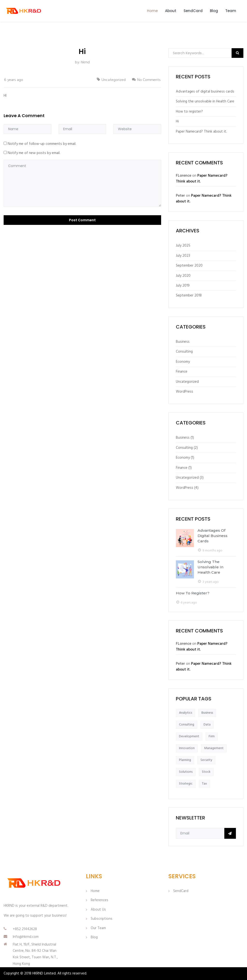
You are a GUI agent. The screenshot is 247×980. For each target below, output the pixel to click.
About (171, 11)
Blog (214, 11)
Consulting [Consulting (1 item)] (187, 725)
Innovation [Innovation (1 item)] (187, 748)
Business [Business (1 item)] (207, 713)
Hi (177, 121)
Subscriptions (102, 919)
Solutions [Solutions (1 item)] (186, 772)
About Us (98, 910)
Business (183, 342)
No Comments (149, 80)
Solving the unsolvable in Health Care (205, 101)
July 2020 (183, 276)
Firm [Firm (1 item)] (212, 736)
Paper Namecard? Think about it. (201, 132)
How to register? (189, 112)
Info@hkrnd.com (26, 937)
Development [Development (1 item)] (189, 736)
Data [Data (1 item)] (207, 725)
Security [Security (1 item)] (206, 760)
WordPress (185, 392)
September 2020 (189, 266)
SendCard (193, 11)
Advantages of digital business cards (205, 92)
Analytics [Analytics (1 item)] (185, 713)
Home (152, 11)
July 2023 (183, 256)
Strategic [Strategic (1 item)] (186, 784)
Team (231, 11)
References (99, 900)
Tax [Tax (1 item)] (204, 784)
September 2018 (189, 295)
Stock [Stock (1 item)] (206, 772)
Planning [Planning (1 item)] (185, 760)
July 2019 (183, 286)
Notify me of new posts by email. (34, 153)
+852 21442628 (25, 929)
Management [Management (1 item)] (214, 748)
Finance (182, 372)
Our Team (98, 928)
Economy (183, 362)
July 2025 (183, 246)
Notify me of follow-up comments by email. (42, 144)
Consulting (184, 352)
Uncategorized (114, 80)
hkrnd (85, 62)
